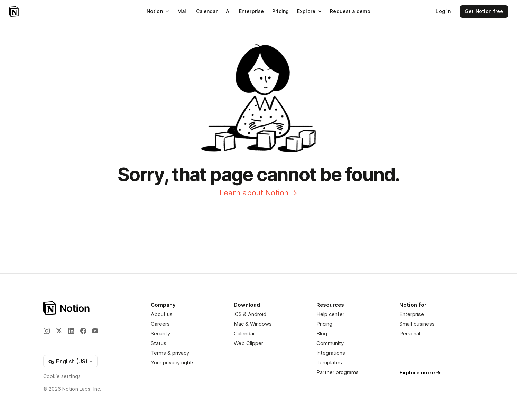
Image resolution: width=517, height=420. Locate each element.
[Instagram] (47, 331)
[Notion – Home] (14, 11)
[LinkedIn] (71, 331)
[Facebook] (83, 331)
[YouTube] (95, 331)
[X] (59, 330)
